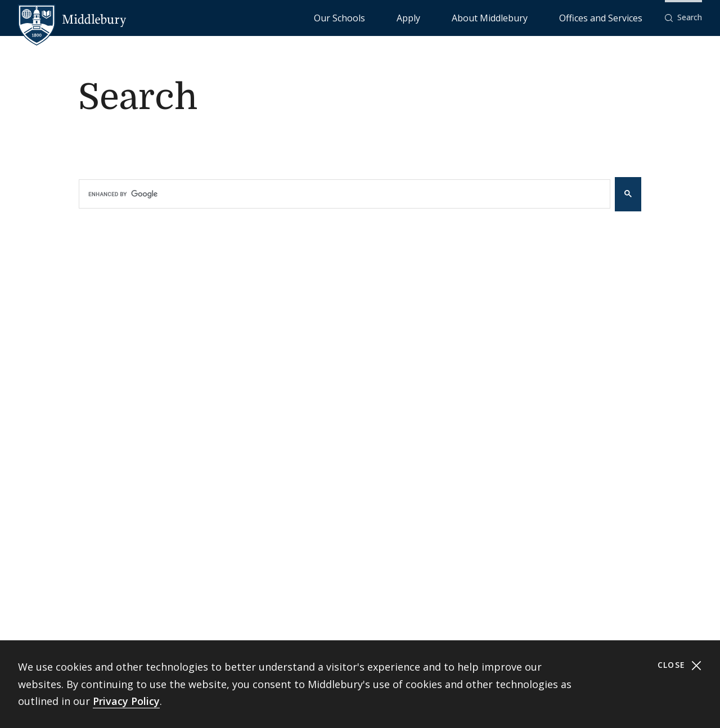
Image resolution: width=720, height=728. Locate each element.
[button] (683, 18)
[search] (336, 194)
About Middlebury (532, 17)
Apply (476, 17)
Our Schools (431, 17)
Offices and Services (615, 17)
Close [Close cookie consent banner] (680, 665)
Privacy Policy (126, 701)
